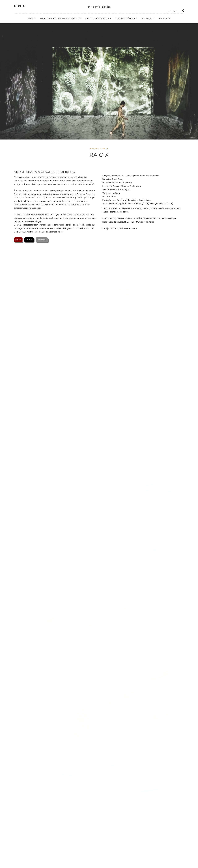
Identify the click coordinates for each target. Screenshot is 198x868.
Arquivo (94, 148)
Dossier (29, 240)
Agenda (163, 18)
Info (31, 18)
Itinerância (42, 240)
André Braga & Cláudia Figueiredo (59, 18)
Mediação (147, 18)
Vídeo (18, 240)
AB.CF (105, 148)
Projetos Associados (97, 18)
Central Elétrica (125, 18)
